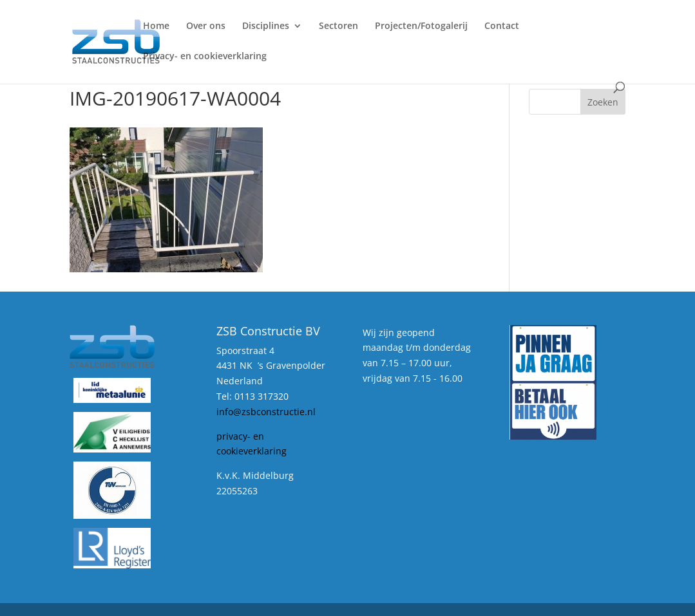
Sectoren (338, 26)
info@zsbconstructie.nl (266, 412)
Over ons (206, 26)
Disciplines (266, 26)
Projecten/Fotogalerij (421, 26)
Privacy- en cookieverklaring (205, 57)
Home (156, 26)
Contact (502, 26)
